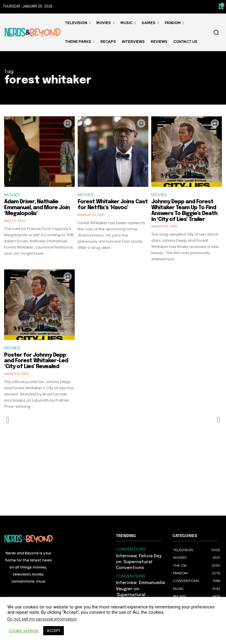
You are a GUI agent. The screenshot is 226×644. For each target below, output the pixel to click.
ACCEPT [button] (54, 631)
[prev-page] (8, 421)
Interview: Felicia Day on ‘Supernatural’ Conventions (138, 562)
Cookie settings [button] (24, 631)
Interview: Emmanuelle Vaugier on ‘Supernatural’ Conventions (140, 586)
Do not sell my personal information (42, 619)
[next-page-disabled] (218, 421)
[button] (216, 32)
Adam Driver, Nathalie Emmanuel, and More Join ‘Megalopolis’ (37, 208)
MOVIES (12, 195)
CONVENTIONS (129, 550)
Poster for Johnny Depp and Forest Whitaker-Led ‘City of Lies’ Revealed (36, 362)
